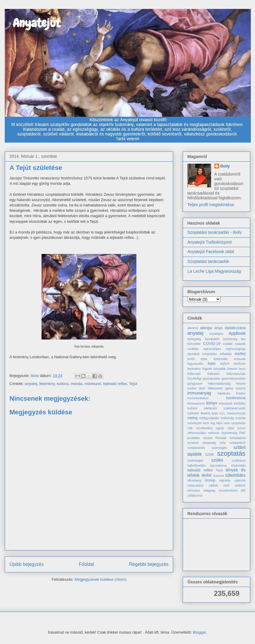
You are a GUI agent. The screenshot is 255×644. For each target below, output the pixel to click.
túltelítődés (235, 475)
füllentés (214, 374)
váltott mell (219, 485)
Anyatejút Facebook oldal (211, 252)
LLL (223, 413)
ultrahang (194, 480)
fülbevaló (194, 374)
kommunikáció (198, 398)
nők (190, 428)
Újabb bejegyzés (27, 564)
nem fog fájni (213, 423)
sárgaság (209, 443)
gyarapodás (211, 378)
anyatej (31, 384)
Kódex (241, 393)
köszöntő (226, 403)
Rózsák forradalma (231, 438)
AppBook (237, 333)
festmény (47, 384)
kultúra (62, 384)
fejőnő (225, 364)
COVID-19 (212, 344)
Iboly (225, 166)
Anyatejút (32, 23)
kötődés (240, 403)
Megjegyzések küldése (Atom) (101, 579)
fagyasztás (195, 364)
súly (223, 443)
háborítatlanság (219, 383)
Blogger (200, 632)
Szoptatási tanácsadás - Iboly (215, 232)
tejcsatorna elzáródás (228, 465)
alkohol (193, 328)
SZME (209, 454)
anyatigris (216, 334)
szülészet (239, 460)
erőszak (240, 359)
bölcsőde (194, 344)
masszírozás (236, 413)
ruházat (193, 443)
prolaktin (194, 438)
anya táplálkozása (230, 328)
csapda (240, 344)
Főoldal (86, 564)
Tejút (133, 384)
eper (204, 359)
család (228, 344)
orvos (242, 428)
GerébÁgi (194, 378)
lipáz (215, 413)
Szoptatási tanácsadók (208, 261)
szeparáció (238, 443)
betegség (194, 339)
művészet (93, 384)
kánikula (224, 393)
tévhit (207, 475)
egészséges (212, 349)
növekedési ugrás (210, 428)
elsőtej (240, 354)
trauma (219, 476)
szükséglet (195, 460)
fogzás (207, 369)
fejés (212, 364)
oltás (231, 428)
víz (243, 490)
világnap (209, 490)
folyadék (220, 369)
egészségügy (236, 349)
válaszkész (196, 485)
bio (243, 339)
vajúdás (225, 480)
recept (208, 438)
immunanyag (199, 393)
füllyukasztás (236, 374)
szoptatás (231, 453)
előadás (226, 354)
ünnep (210, 480)
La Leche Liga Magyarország (214, 271)
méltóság (227, 418)
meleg (192, 418)
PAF (242, 433)
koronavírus (196, 403)
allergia (206, 328)
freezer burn (236, 369)
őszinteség (230, 433)
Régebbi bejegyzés (149, 564)
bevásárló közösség (221, 339)
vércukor (194, 490)
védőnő (240, 485)
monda (76, 384)
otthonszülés (197, 433)
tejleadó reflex (115, 384)
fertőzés (240, 364)
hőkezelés (215, 388)
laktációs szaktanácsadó (225, 408)
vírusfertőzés (228, 490)
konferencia (236, 398)
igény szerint (235, 388)
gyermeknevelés (234, 378)
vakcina (240, 480)
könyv (212, 403)
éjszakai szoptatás (202, 354)
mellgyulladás (209, 418)
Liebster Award (199, 413)
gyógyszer (195, 383)
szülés (217, 460)
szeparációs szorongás (207, 448)
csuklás (193, 349)
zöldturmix (195, 495)
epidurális (221, 359)
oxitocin (214, 433)
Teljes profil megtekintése (211, 205)
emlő (191, 359)
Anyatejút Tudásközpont (209, 242)
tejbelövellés (197, 465)
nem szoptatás (235, 423)
